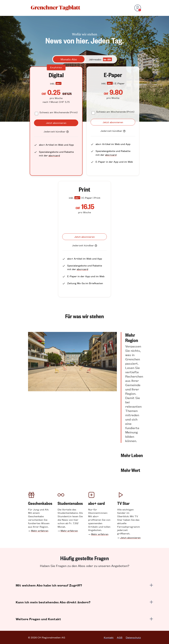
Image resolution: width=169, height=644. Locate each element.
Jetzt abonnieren (130, 537)
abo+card (54, 155)
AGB (120, 637)
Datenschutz (133, 637)
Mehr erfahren (40, 531)
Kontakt (109, 637)
